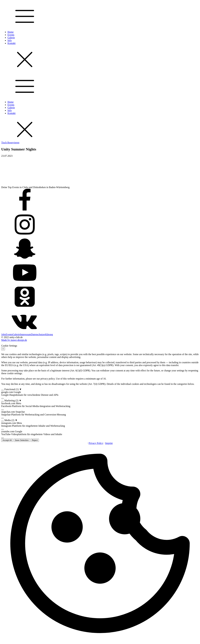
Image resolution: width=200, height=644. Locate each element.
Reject (35, 440)
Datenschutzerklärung (42, 334)
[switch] (2, 390)
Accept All (7, 440)
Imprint (109, 443)
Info (10, 40)
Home (11, 32)
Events (11, 35)
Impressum (25, 334)
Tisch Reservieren (10, 143)
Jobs (3, 334)
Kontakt (12, 43)
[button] (100, 389)
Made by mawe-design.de (14, 340)
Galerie (11, 38)
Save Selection (22, 440)
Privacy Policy (96, 443)
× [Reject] (3, 349)
